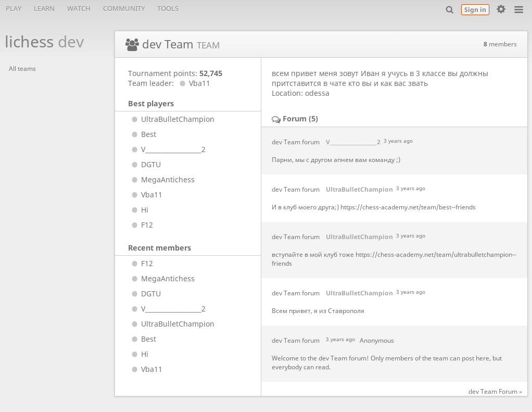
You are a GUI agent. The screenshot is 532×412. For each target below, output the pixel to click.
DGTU (145, 164)
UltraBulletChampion (172, 119)
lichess (39, 41)
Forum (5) (300, 118)
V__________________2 (167, 149)
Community (124, 8)
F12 (141, 225)
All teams (22, 68)
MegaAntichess (162, 179)
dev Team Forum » (495, 391)
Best (142, 134)
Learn (44, 8)
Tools (168, 8)
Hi (138, 210)
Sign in (475, 10)
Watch (79, 8)
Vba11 (193, 83)
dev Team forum (296, 142)
